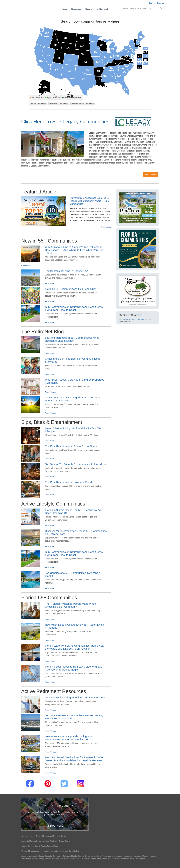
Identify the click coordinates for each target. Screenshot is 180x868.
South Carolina (114, 859)
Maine (104, 856)
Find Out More (151, 174)
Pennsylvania (102, 859)
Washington (140, 859)
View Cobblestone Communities (83, 103)
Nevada (153, 856)
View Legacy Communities (59, 103)
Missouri (146, 856)
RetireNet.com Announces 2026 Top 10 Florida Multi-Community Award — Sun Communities (90, 201)
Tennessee (125, 859)
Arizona (32, 856)
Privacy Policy (36, 841)
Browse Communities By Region (34, 846)
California (40, 856)
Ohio (78, 859)
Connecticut (57, 856)
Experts (39, 836)
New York (59, 859)
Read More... (106, 227)
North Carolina (69, 859)
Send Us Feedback (50, 841)
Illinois (87, 856)
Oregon (93, 859)
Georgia (81, 856)
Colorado (48, 856)
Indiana (93, 856)
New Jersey (39, 859)
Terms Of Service (60, 836)
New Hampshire (28, 859)
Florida (74, 856)
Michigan (119, 856)
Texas (132, 859)
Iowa (99, 856)
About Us (25, 841)
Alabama (25, 856)
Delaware (67, 856)
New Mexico (50, 859)
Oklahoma (85, 859)
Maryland (111, 856)
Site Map (25, 836)
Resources (47, 836)
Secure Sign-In (65, 841)
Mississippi (137, 856)
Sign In (121, 319)
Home (32, 836)
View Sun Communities (38, 103)
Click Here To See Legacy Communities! (66, 122)
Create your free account (135, 319)
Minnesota (128, 856)
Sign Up (161, 3)
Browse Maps (52, 846)
